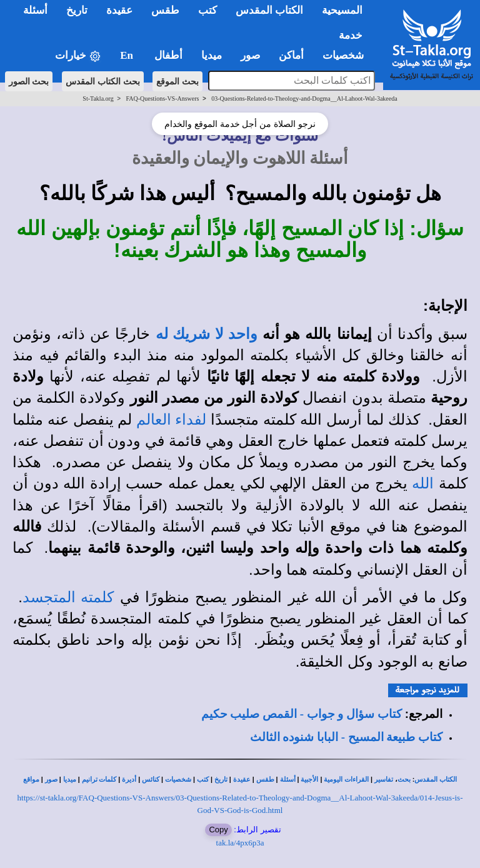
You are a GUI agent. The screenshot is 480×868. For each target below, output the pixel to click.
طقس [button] (165, 10)
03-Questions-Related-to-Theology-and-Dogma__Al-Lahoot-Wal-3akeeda (304, 98)
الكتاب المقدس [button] (269, 10)
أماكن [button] (291, 55)
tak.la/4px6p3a (240, 843)
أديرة (129, 780)
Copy (218, 830)
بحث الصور (29, 81)
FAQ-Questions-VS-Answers (162, 98)
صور (51, 780)
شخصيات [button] (347, 55)
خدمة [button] (351, 35)
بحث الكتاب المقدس (103, 81)
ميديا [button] (212, 55)
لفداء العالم (171, 420)
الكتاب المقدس (436, 780)
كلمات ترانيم (99, 780)
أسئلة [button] (35, 10)
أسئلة (288, 780)
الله (423, 483)
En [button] (128, 55)
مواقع (31, 780)
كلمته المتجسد (68, 597)
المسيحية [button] (342, 10)
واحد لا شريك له (207, 334)
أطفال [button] (168, 55)
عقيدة (242, 780)
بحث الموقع (177, 81)
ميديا (70, 780)
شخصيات (178, 780)
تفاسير (384, 780)
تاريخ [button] (77, 10)
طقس (265, 780)
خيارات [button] (78, 56)
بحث (404, 780)
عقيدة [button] (119, 10)
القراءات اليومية (346, 780)
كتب (203, 780)
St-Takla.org (98, 98)
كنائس (151, 780)
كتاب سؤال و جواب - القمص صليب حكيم (302, 714)
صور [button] (250, 55)
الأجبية (309, 780)
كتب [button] (207, 10)
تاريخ (221, 780)
